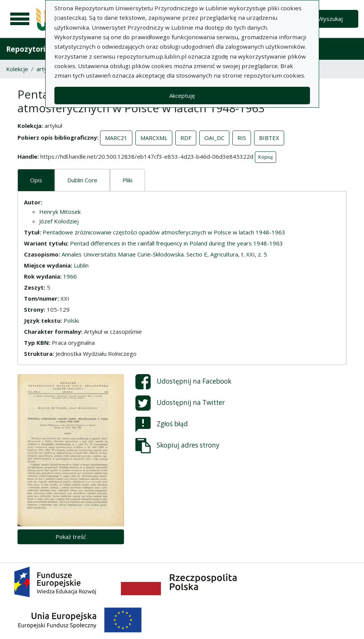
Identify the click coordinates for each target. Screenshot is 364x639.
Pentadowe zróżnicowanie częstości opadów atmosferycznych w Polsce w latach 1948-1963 (164, 232)
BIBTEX (269, 138)
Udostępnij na (183, 382)
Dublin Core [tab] (82, 180)
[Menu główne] (20, 19)
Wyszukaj (330, 19)
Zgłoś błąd (162, 424)
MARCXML (154, 138)
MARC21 (116, 138)
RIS (242, 138)
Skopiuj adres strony (177, 446)
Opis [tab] (36, 180)
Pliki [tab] (127, 180)
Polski (71, 320)
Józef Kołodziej (59, 221)
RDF (186, 138)
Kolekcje (17, 69)
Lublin (81, 265)
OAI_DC (214, 138)
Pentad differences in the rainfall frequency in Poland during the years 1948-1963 (176, 243)
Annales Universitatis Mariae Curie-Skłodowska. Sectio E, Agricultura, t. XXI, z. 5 (164, 254)
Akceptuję (182, 96)
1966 (70, 276)
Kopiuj (265, 157)
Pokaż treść (71, 537)
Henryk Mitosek (60, 212)
